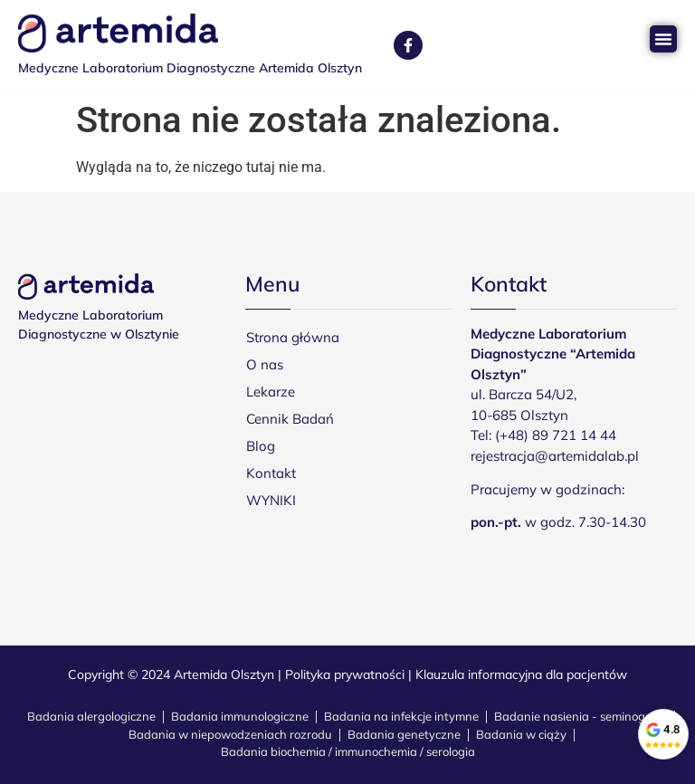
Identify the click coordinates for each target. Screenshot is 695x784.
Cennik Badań (290, 419)
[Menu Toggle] (663, 39)
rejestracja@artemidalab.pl (555, 456)
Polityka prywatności (345, 674)
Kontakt (271, 473)
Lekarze (271, 392)
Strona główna (293, 337)
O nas (265, 364)
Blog (261, 446)
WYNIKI (271, 500)
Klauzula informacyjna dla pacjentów (521, 674)
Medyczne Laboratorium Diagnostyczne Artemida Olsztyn (190, 68)
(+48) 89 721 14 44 (556, 435)
